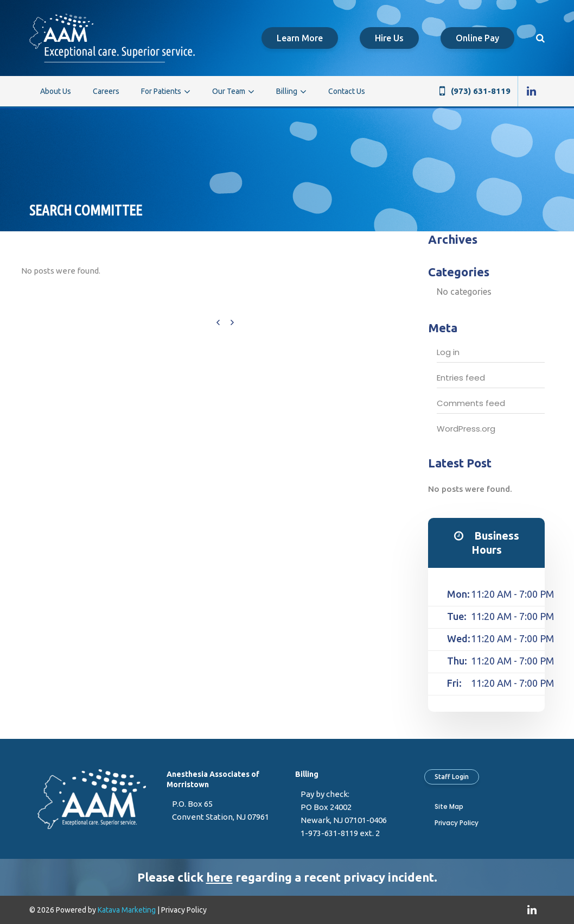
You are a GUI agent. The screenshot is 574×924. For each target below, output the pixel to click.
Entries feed (461, 378)
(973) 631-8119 (481, 91)
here (219, 877)
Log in (448, 352)
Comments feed (471, 403)
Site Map (449, 806)
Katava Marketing (127, 910)
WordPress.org (466, 429)
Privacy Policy (457, 823)
